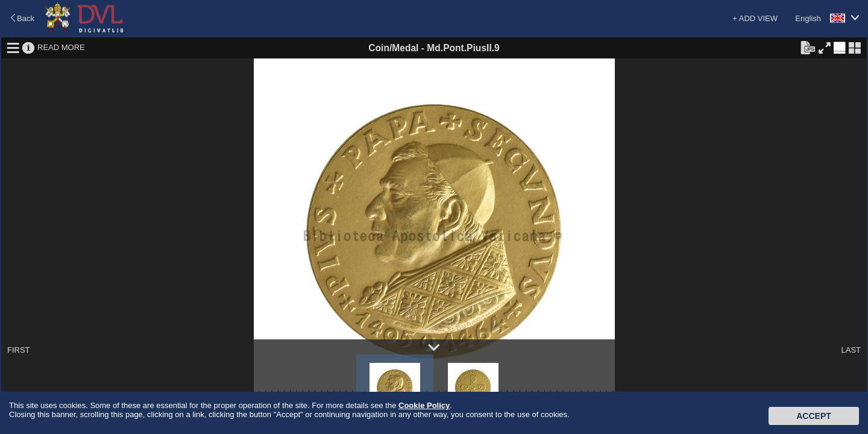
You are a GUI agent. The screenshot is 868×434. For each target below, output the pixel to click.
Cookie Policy (424, 405)
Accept (814, 416)
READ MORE (61, 47)
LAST (851, 350)
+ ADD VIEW (755, 18)
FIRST (19, 350)
